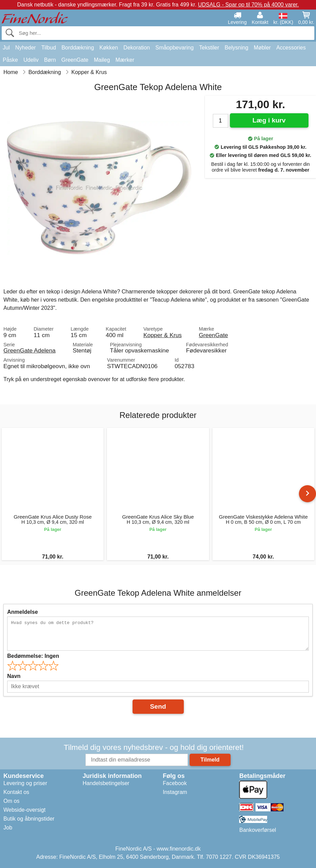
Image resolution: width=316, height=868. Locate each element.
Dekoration (136, 48)
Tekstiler (209, 48)
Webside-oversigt (24, 810)
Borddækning (78, 48)
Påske (10, 60)
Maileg (102, 60)
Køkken (109, 48)
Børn (50, 60)
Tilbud (49, 48)
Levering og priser (25, 783)
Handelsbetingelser (106, 783)
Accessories (291, 48)
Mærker (125, 60)
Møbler (262, 48)
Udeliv (31, 60)
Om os (11, 801)
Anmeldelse (23, 612)
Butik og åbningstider (29, 819)
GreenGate (75, 60)
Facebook (175, 783)
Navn (14, 676)
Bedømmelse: (33, 656)
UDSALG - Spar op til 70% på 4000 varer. (248, 5)
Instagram (175, 792)
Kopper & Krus (163, 335)
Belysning (236, 48)
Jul (6, 48)
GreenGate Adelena (30, 350)
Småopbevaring (175, 48)
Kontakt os (16, 792)
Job (8, 828)
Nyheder (25, 48)
